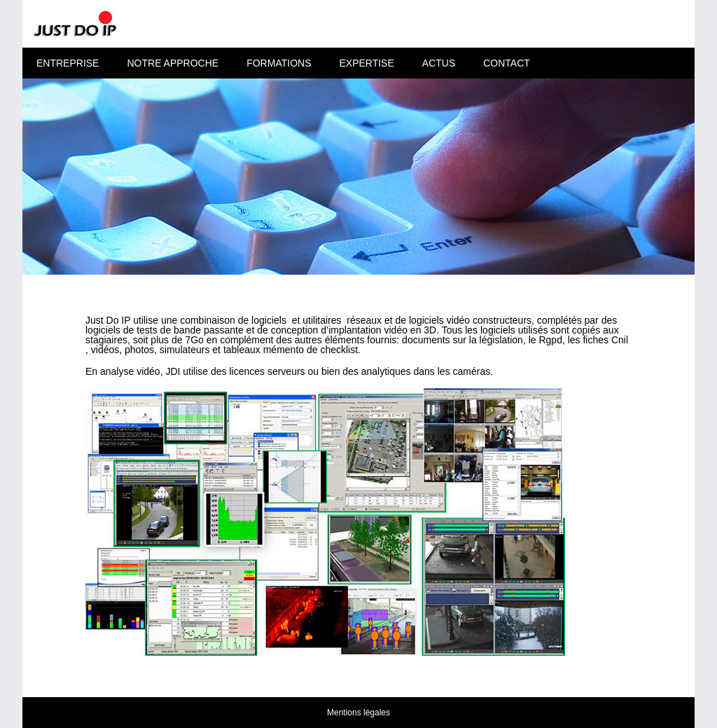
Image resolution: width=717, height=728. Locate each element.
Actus (439, 63)
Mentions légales (358, 713)
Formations (279, 63)
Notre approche (173, 63)
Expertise (366, 63)
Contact (507, 63)
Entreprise (68, 63)
